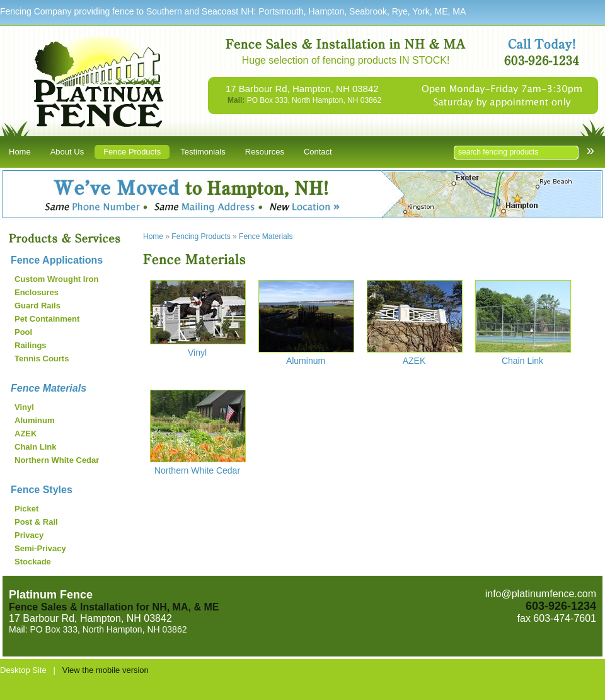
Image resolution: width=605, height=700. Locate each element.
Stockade (33, 562)
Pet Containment (47, 319)
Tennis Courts (42, 359)
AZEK (26, 434)
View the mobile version (106, 670)
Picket (26, 509)
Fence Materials (49, 388)
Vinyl (24, 407)
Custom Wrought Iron (56, 279)
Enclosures (37, 292)
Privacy (29, 535)
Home (153, 236)
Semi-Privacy (40, 548)
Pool (23, 332)
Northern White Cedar (57, 460)
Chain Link (35, 447)
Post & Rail (36, 522)
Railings (31, 345)
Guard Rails (37, 306)
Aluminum (35, 420)
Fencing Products (201, 236)
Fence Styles (42, 490)
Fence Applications (57, 260)
